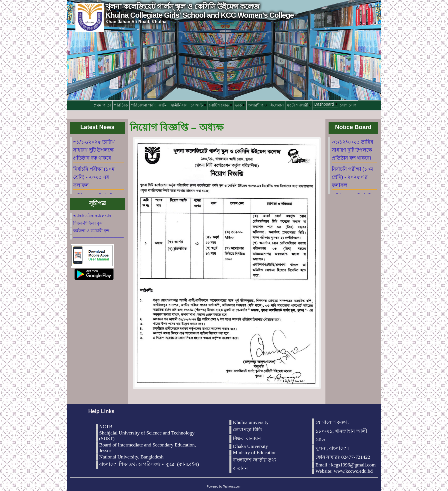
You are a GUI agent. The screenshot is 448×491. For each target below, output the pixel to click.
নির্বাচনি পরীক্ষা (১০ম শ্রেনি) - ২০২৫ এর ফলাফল (94, 177)
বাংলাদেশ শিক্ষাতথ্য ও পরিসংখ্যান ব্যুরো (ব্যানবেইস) (149, 464)
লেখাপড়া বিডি (247, 430)
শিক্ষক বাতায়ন (247, 439)
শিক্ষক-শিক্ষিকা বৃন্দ (88, 223)
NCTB (106, 427)
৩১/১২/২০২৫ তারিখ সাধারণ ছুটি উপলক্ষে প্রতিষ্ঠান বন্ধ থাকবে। (94, 150)
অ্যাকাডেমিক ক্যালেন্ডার (92, 216)
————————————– (98, 237)
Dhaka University (250, 446)
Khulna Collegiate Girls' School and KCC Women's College (200, 15)
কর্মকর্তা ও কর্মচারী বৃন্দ (91, 231)
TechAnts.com (232, 487)
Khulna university (251, 422)
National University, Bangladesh (131, 457)
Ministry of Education (255, 453)
